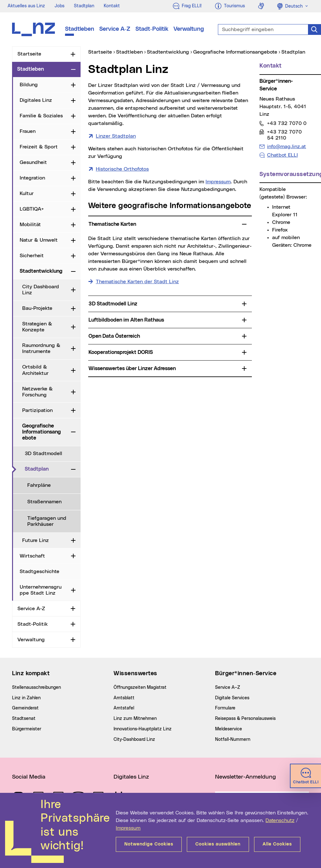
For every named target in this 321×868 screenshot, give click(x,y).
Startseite (29, 54)
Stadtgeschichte (39, 571)
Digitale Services (232, 698)
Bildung (29, 85)
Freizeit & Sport (39, 147)
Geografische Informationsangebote (42, 432)
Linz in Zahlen (26, 698)
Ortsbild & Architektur (35, 370)
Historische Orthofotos (122, 169)
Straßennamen (44, 502)
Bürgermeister (27, 729)
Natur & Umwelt (39, 240)
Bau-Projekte (37, 308)
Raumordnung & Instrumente (41, 348)
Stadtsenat (24, 719)
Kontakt (112, 6)
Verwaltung (189, 29)
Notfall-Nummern (233, 740)
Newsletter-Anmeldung (246, 777)
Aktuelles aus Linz (26, 6)
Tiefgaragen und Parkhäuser (47, 521)
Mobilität (30, 225)
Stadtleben (80, 29)
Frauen (28, 131)
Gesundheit (33, 162)
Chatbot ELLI (282, 155)
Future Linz (36, 540)
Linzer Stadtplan (116, 136)
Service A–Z (228, 688)
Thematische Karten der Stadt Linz (137, 282)
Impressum (128, 828)
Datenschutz (280, 820)
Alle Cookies (277, 844)
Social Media (29, 777)
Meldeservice (229, 729)
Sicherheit (32, 256)
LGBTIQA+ (32, 209)
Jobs (59, 6)
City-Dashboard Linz (134, 740)
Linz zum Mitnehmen (135, 719)
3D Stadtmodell (43, 454)
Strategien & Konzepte (37, 327)
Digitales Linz (36, 100)
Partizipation (37, 410)
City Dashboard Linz (41, 290)
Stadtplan (84, 6)
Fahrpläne (39, 485)
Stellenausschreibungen (36, 688)
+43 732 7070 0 (287, 123)
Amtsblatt (124, 698)
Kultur (27, 193)
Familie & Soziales (41, 116)
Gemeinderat (25, 708)
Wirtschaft (32, 556)
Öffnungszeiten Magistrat (140, 688)
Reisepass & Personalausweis (245, 719)
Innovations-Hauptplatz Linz (143, 729)
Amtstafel (124, 708)
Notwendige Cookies (149, 844)
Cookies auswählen (218, 844)
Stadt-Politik (152, 29)
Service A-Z (115, 29)
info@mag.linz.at (286, 146)
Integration (32, 178)
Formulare (225, 708)
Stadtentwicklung (41, 271)
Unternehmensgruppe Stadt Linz (41, 590)
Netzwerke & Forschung (37, 392)
